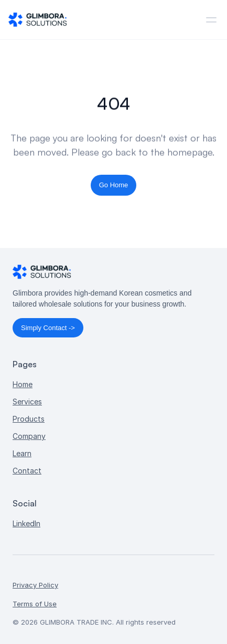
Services (27, 402)
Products (29, 419)
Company (29, 436)
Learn (22, 453)
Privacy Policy (35, 585)
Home (23, 384)
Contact (27, 471)
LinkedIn (26, 523)
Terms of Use (35, 604)
